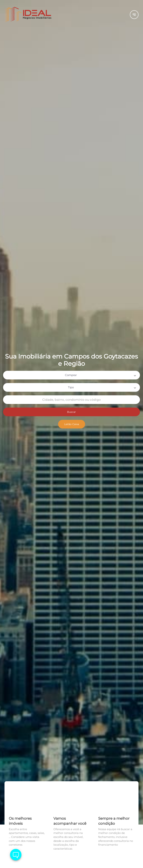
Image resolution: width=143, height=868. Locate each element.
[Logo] (27, 15)
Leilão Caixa (72, 424)
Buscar (71, 412)
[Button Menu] (134, 15)
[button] (71, 375)
